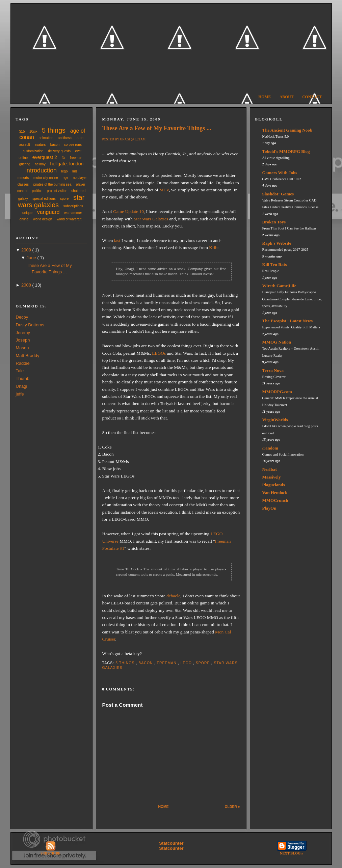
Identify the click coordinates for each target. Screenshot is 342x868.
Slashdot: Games (278, 194)
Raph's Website (277, 243)
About (287, 97)
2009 (27, 250)
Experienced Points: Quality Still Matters (291, 327)
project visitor (57, 191)
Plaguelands (274, 485)
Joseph (23, 340)
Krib (213, 248)
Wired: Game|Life (279, 286)
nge (65, 178)
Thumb (23, 378)
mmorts (23, 178)
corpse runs (73, 145)
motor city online (46, 178)
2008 (27, 285)
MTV (164, 190)
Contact (312, 97)
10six (33, 131)
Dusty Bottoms (30, 325)
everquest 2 (45, 157)
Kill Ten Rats (275, 264)
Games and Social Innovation (283, 454)
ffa (63, 158)
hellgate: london (67, 164)
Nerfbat (270, 469)
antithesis (65, 138)
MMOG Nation (277, 342)
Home (265, 97)
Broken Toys (274, 222)
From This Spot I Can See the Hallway (290, 228)
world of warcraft (69, 219)
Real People (271, 271)
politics (37, 191)
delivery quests (59, 151)
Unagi (22, 386)
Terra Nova (273, 370)
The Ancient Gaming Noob (287, 130)
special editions (44, 199)
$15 (22, 131)
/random (270, 448)
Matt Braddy (28, 356)
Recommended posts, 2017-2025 (285, 250)
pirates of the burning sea (52, 184)
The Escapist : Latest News (288, 321)
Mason (22, 348)
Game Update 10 (128, 211)
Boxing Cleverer (274, 377)
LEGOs (159, 353)
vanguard (48, 212)
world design (43, 219)
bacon (55, 145)
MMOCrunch (275, 500)
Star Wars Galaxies (151, 219)
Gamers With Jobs (280, 173)
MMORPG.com (277, 392)
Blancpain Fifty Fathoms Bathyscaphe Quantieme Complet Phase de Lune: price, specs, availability (292, 299)
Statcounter (171, 843)
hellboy (40, 164)
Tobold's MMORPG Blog (286, 151)
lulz (75, 171)
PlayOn (269, 508)
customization (33, 151)
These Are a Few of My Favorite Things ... (157, 128)
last (117, 240)
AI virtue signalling (276, 158)
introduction (41, 170)
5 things (54, 130)
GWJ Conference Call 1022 (282, 179)
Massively (272, 477)
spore (64, 199)
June (32, 258)
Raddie (23, 363)
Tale (20, 371)
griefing (25, 164)
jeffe (20, 394)
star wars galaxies (51, 201)
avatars (40, 145)
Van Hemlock (275, 493)
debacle (173, 596)
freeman (76, 158)
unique (27, 213)
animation (46, 138)
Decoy (22, 317)
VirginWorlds (275, 420)
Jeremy (23, 333)
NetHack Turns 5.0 (276, 137)
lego (65, 171)
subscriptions (73, 206)
